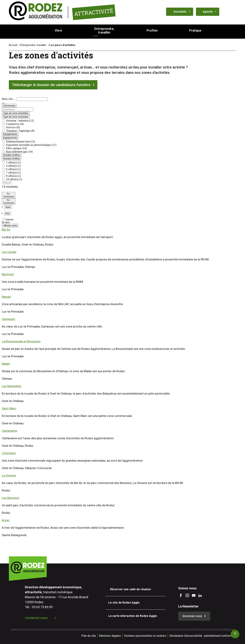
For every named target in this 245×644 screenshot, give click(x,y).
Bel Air (6, 230)
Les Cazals (9, 252)
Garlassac (9, 319)
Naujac (6, 297)
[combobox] (122, 109)
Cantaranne (9, 431)
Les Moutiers (10, 498)
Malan (6, 364)
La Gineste (9, 475)
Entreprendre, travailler (33, 45)
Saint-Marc (9, 408)
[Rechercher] (3, 103)
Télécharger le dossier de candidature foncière (51, 85)
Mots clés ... (9, 99)
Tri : (9, 195)
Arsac (6, 520)
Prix (8, 214)
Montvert (8, 274)
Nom (8, 207)
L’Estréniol (9, 453)
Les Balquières (12, 386)
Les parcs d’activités (62, 45)
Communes (9, 106)
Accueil (13, 45)
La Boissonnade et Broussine (21, 341)
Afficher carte (10, 226)
